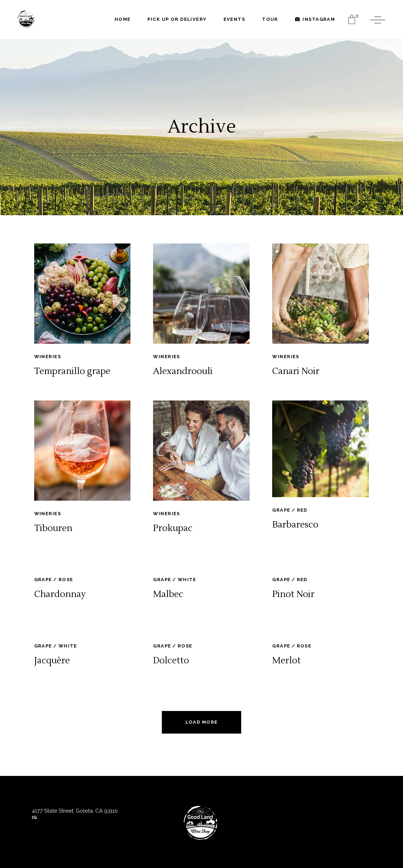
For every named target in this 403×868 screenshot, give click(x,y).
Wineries (48, 357)
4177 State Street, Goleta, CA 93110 (75, 811)
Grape (281, 510)
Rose (66, 580)
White (187, 580)
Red (302, 510)
